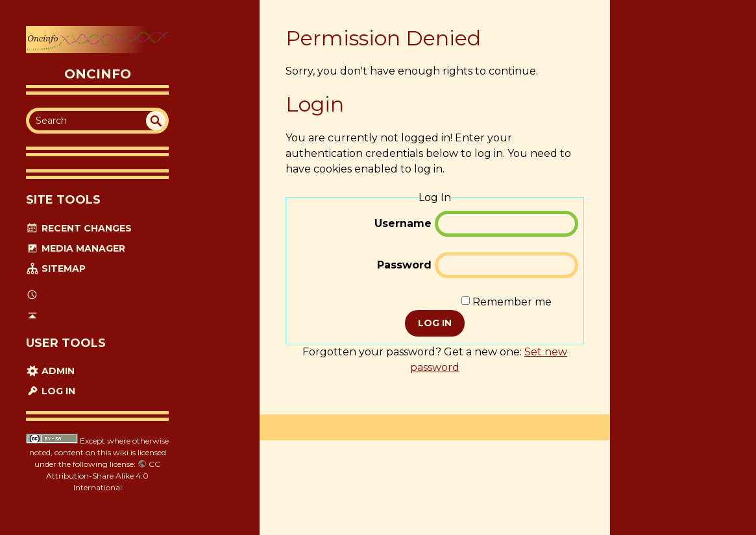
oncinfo (98, 74)
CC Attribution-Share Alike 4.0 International (103, 476)
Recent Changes (79, 228)
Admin (50, 371)
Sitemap (56, 268)
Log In (51, 391)
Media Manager (76, 248)
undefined (156, 121)
